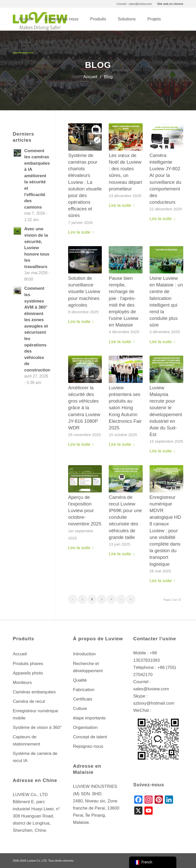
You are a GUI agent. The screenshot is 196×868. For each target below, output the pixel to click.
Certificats (83, 699)
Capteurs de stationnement (26, 740)
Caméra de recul (29, 701)
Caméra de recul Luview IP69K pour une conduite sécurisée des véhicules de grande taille (125, 517)
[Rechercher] (68, 42)
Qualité (80, 680)
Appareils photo (28, 673)
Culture (80, 709)
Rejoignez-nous (88, 746)
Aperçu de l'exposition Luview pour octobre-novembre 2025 (85, 511)
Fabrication (84, 690)
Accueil (20, 654)
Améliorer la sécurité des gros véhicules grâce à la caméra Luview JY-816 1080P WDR (84, 408)
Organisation (85, 727)
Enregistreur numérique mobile (35, 714)
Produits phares (28, 664)
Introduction (84, 654)
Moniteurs (22, 683)
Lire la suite (82, 232)
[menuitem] (134, 4)
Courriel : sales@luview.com (134, 4)
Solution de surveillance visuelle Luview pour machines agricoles (84, 292)
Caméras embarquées (34, 692)
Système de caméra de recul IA (35, 757)
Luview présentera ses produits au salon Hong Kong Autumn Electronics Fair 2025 (125, 408)
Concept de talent (90, 737)
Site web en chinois (170, 4)
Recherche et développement (88, 667)
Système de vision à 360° (37, 727)
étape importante (89, 718)
